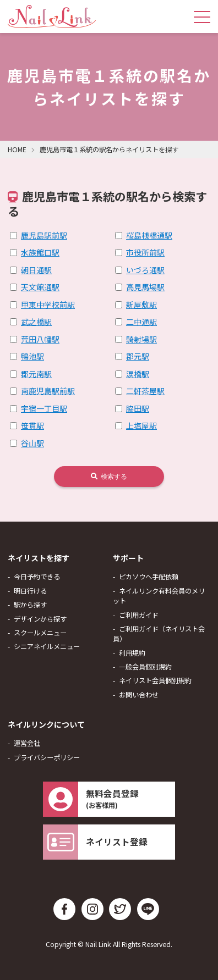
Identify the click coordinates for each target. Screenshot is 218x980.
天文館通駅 (40, 287)
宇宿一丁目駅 (44, 408)
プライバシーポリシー (47, 757)
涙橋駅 (138, 374)
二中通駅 (141, 322)
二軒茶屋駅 (145, 391)
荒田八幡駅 (40, 339)
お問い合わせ (139, 695)
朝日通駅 (36, 270)
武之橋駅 (36, 322)
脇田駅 (138, 408)
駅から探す (30, 605)
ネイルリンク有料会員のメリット (159, 596)
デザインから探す (40, 619)
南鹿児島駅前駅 (48, 391)
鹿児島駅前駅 (44, 235)
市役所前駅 (145, 252)
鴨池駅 (32, 356)
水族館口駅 (40, 252)
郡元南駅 (36, 374)
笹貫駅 (32, 425)
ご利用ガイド (139, 615)
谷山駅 (32, 443)
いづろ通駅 (145, 270)
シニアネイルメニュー (47, 646)
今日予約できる (37, 577)
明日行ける (30, 591)
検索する (109, 477)
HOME (17, 150)
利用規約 (132, 653)
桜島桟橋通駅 (149, 235)
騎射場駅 (141, 339)
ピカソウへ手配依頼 (149, 577)
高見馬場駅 (145, 287)
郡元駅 (138, 356)
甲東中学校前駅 (48, 304)
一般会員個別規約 (145, 667)
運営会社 (27, 743)
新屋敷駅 (141, 304)
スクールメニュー (40, 633)
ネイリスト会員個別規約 (155, 680)
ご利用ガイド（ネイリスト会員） (159, 634)
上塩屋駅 (141, 425)
